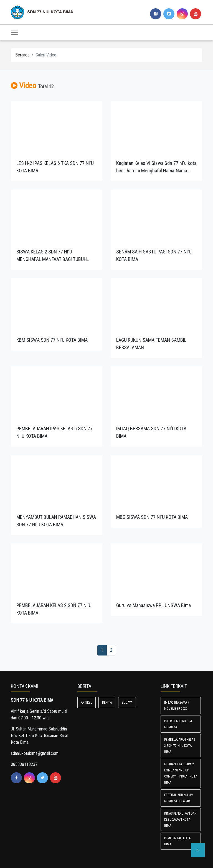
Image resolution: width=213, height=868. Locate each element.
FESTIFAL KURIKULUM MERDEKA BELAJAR (179, 798)
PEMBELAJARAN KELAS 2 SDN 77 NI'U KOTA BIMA (180, 746)
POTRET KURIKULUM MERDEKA (178, 724)
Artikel (87, 703)
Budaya (127, 703)
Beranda (22, 55)
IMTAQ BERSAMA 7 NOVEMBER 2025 (177, 706)
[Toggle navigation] (14, 32)
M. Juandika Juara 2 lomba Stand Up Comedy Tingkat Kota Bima (181, 773)
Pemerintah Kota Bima (177, 841)
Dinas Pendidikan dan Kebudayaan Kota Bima (180, 820)
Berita (107, 703)
